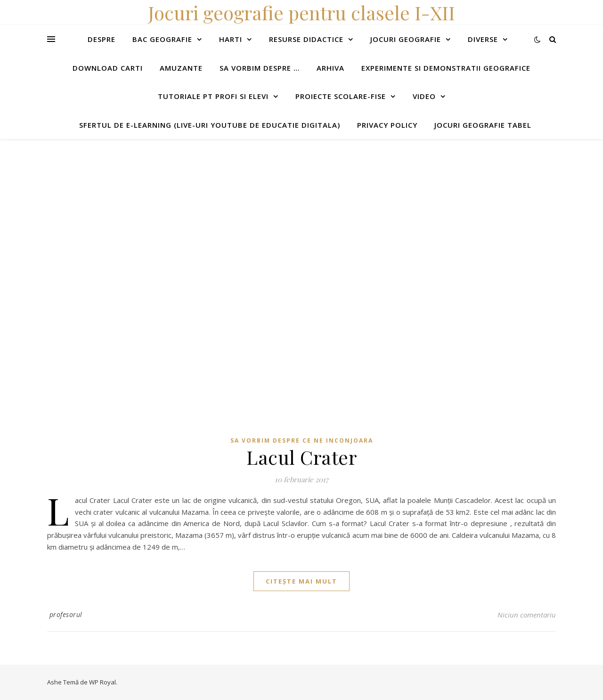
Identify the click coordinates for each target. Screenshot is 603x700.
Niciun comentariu (527, 615)
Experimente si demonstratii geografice (446, 68)
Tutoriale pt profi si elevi (213, 96)
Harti (231, 39)
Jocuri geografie (406, 39)
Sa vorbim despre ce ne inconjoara (302, 441)
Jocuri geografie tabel (483, 125)
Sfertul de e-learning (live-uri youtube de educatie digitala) (210, 125)
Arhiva (330, 68)
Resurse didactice (306, 39)
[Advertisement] (283, 205)
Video (424, 96)
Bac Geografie (162, 39)
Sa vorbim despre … (260, 68)
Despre (102, 39)
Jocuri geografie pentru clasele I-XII (301, 12)
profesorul (66, 614)
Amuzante (181, 68)
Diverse (483, 39)
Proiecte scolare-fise (341, 96)
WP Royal (102, 682)
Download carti (108, 68)
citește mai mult (301, 581)
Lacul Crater (301, 457)
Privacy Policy (387, 125)
